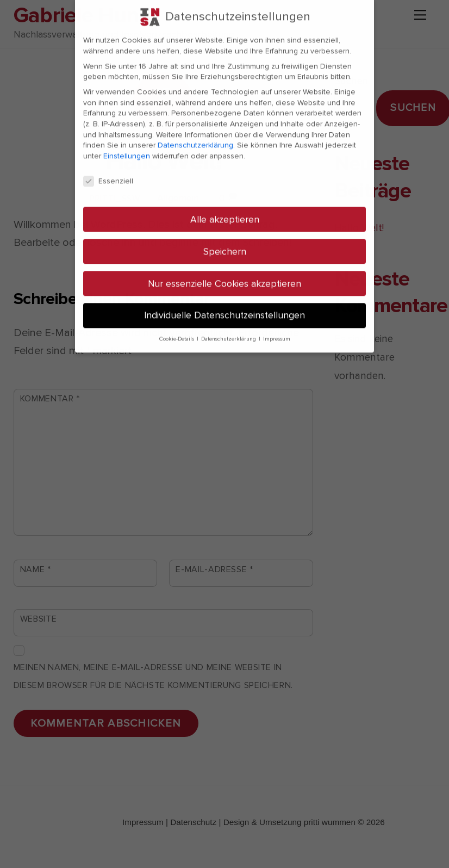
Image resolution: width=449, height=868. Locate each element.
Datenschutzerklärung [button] (229, 327)
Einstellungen (127, 144)
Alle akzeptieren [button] (225, 207)
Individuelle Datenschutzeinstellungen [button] (224, 304)
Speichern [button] (225, 240)
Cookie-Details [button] (177, 327)
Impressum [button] (277, 327)
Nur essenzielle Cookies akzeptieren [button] (224, 272)
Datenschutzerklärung (195, 133)
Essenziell (108, 169)
